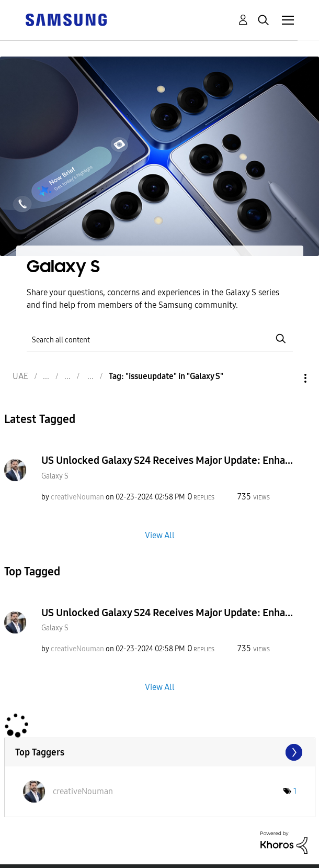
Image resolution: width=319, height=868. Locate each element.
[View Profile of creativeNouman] (77, 497)
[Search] (160, 339)
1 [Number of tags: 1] (295, 791)
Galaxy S (55, 476)
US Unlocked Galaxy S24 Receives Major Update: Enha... (167, 460)
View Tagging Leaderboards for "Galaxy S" (160, 752)
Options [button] (288, 378)
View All (160, 535)
